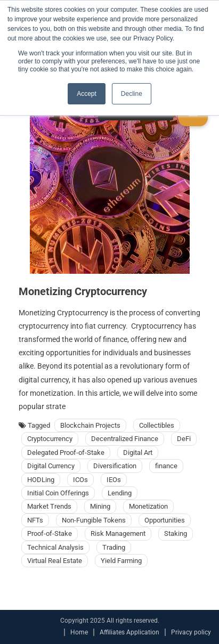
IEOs (114, 480)
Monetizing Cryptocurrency (83, 291)
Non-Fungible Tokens (94, 520)
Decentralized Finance (125, 439)
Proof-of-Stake (50, 533)
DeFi (184, 439)
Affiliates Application (129, 632)
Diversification (115, 466)
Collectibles (157, 425)
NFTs (35, 520)
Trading (114, 547)
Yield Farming (121, 561)
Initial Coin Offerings (58, 493)
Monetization (148, 506)
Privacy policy (191, 632)
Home (79, 632)
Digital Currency (51, 466)
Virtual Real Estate (55, 561)
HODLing (41, 480)
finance (166, 466)
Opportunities (165, 520)
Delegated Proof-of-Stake (66, 453)
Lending (120, 493)
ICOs (80, 480)
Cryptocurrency (50, 439)
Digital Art (138, 453)
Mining (100, 506)
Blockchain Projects (90, 425)
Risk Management (118, 533)
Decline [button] (132, 94)
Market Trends (49, 506)
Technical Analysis (55, 547)
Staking (176, 533)
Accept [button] (87, 94)
